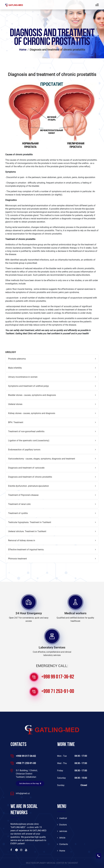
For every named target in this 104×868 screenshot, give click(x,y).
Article (61, 838)
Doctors (62, 825)
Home (23, 50)
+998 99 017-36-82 (58, 677)
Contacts (62, 844)
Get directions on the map (30, 783)
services (62, 831)
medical (62, 818)
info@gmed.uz (23, 793)
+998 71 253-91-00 (58, 692)
